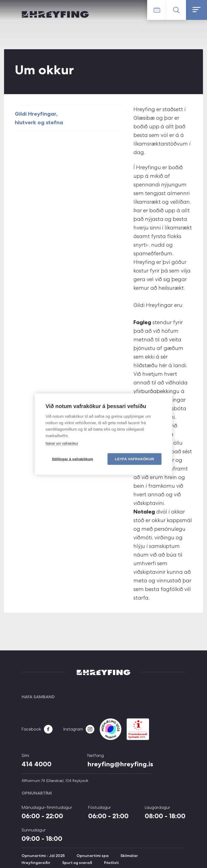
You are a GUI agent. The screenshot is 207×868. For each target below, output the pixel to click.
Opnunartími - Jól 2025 (43, 856)
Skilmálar (129, 856)
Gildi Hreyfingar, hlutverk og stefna (39, 118)
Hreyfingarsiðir (36, 863)
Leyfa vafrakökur (135, 459)
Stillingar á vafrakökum (72, 459)
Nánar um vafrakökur (62, 443)
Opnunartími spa (93, 856)
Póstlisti (111, 863)
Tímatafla (157, 10)
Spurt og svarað (77, 863)
